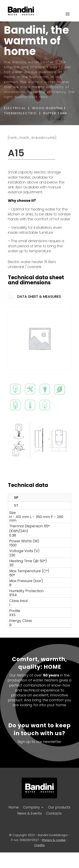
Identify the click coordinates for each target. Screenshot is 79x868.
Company (31, 807)
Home (14, 807)
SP (16, 497)
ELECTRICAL (15, 108)
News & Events (30, 813)
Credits (39, 845)
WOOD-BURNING (47, 108)
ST (16, 505)
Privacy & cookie (54, 840)
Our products (59, 807)
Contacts (54, 813)
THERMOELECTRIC (20, 113)
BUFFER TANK (56, 113)
